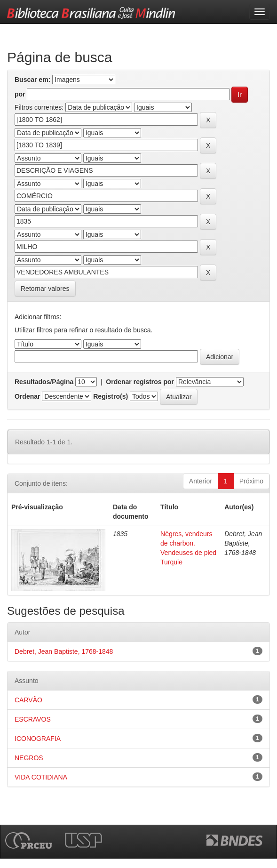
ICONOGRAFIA (38, 739)
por (20, 94)
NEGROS (29, 758)
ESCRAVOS (33, 719)
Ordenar (27, 396)
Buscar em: (32, 80)
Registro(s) (111, 396)
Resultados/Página (44, 382)
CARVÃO (28, 700)
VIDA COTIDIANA (41, 777)
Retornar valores (45, 289)
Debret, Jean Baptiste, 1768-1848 (64, 651)
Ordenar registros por (140, 382)
